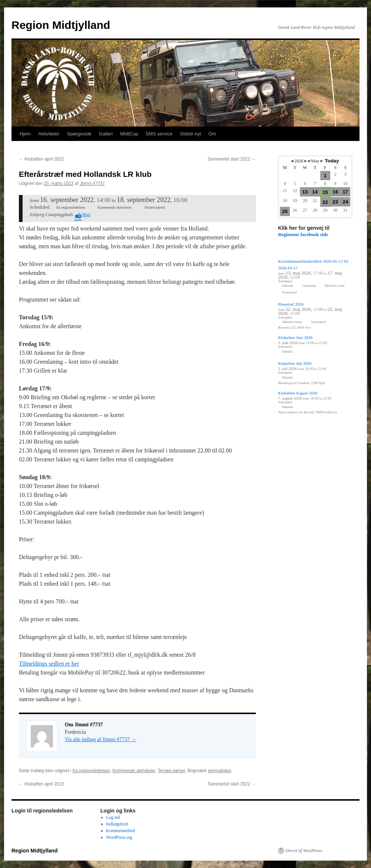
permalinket (220, 771)
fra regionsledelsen (91, 771)
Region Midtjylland (61, 25)
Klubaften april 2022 (41, 159)
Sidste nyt (190, 134)
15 (325, 192)
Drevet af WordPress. (304, 851)
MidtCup (129, 134)
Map (86, 215)
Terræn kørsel (171, 771)
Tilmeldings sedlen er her (49, 664)
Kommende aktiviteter (134, 771)
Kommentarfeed (121, 831)
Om (212, 134)
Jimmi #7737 (92, 184)
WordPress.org (119, 837)
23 (335, 202)
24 (345, 202)
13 (305, 192)
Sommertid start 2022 (232, 159)
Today (332, 161)
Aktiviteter (49, 134)
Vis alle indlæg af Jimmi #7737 (101, 739)
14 (315, 192)
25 (285, 211)
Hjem (25, 134)
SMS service (159, 134)
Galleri (106, 134)
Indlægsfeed (117, 824)
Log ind (113, 817)
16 (336, 192)
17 (345, 192)
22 (325, 202)
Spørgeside (79, 134)
